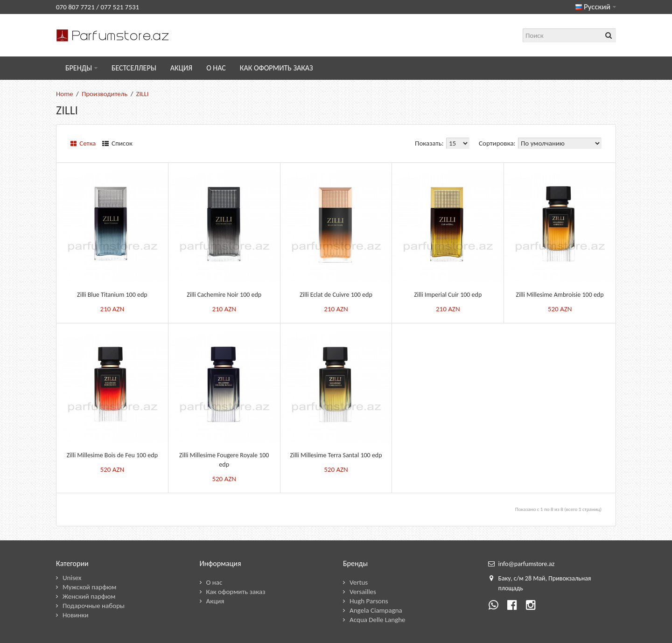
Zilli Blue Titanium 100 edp (112, 295)
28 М (532, 578)
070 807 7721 (75, 7)
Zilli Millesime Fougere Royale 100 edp (224, 460)
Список (117, 143)
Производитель (105, 94)
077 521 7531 (120, 7)
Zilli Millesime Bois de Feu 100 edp (112, 455)
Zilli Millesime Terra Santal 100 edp (336, 455)
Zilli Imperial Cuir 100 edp (448, 295)
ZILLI (142, 94)
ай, (543, 578)
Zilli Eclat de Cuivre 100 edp (336, 295)
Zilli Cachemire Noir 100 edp (224, 295)
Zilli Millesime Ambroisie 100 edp (560, 295)
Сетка (83, 143)
